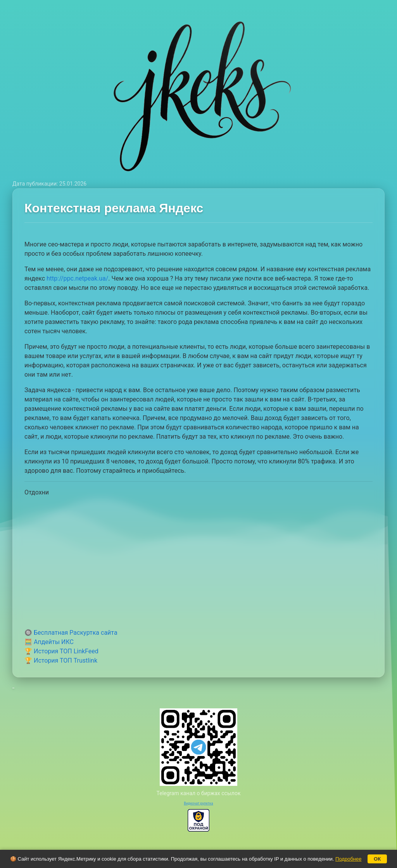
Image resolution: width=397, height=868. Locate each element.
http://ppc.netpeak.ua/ (77, 278)
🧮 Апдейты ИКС (49, 642)
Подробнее (348, 859)
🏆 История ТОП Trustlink (61, 660)
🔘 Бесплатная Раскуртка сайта (71, 633)
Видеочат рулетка (198, 803)
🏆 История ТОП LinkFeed (61, 651)
